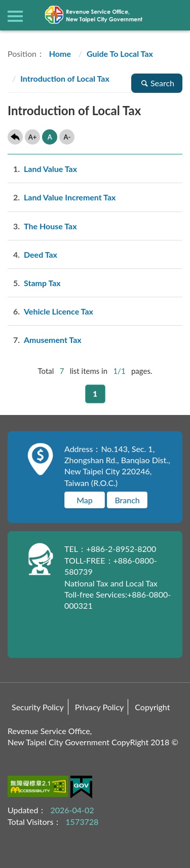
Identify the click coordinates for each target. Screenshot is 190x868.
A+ (33, 137)
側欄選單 (15, 16)
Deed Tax (32, 254)
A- (67, 137)
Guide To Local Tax (120, 54)
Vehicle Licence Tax (50, 311)
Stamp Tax (34, 283)
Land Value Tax (42, 169)
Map (85, 500)
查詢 (175, 15)
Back (15, 137)
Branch (127, 500)
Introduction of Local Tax (65, 78)
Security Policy (38, 707)
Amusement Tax (45, 340)
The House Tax (42, 226)
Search (157, 83)
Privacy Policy (100, 707)
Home (59, 54)
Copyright (152, 707)
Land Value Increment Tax (62, 197)
